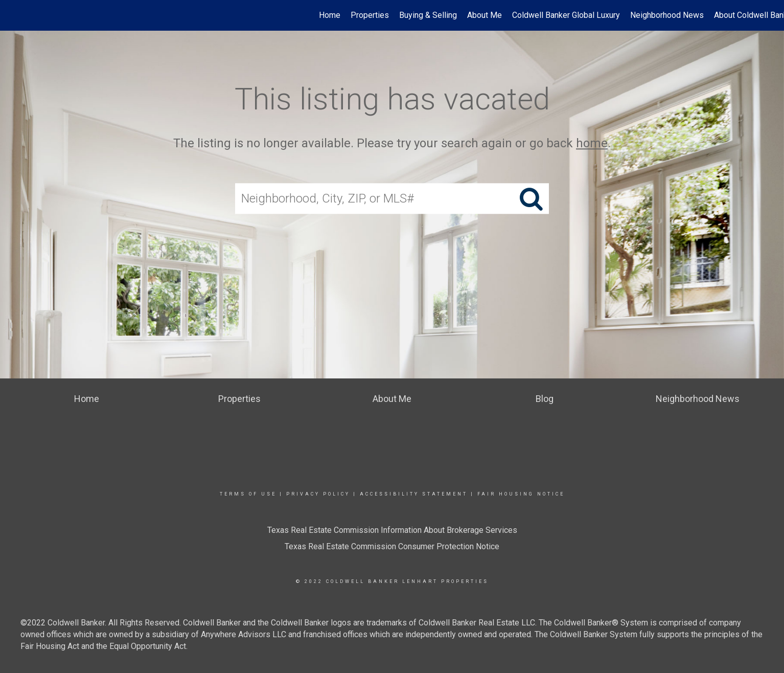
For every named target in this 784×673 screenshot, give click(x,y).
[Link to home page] (13, 15)
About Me (485, 15)
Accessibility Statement (414, 494)
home (592, 143)
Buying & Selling (428, 15)
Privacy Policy (318, 494)
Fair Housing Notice (521, 494)
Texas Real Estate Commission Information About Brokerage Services (392, 530)
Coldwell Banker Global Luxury (566, 15)
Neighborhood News (667, 15)
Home (330, 15)
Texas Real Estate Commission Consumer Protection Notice (392, 546)
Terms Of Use (248, 494)
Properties (370, 15)
